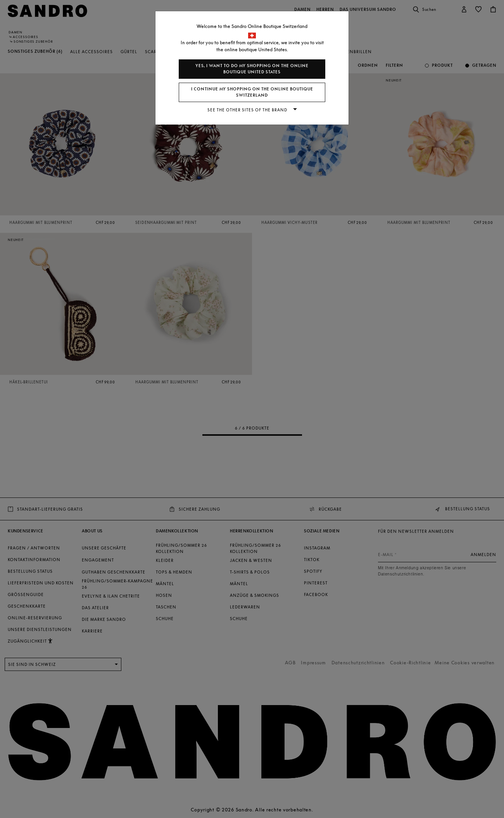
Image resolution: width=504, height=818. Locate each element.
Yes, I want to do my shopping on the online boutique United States (252, 69)
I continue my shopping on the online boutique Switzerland (252, 92)
